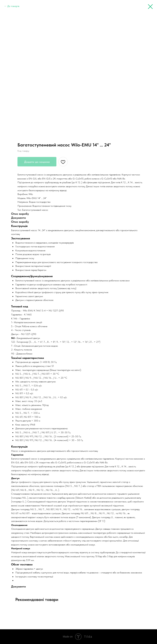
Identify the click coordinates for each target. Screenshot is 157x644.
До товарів (13, 6)
